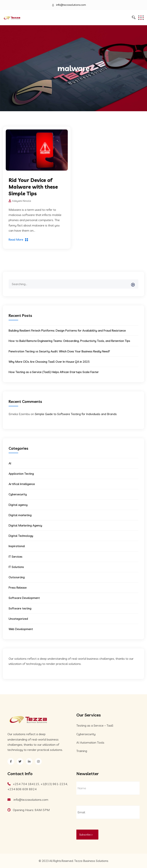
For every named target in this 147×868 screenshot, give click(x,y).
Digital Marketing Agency (25, 525)
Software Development (24, 598)
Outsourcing (17, 577)
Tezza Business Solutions (91, 861)
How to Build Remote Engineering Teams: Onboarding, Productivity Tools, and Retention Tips (69, 341)
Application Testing (21, 474)
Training (82, 751)
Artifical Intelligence (22, 484)
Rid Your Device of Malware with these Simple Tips (33, 187)
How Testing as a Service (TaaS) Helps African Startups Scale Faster (54, 372)
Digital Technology (21, 536)
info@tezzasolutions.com (71, 5)
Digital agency (18, 505)
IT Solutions (16, 567)
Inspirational (17, 546)
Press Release (18, 588)
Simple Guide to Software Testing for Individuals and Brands (76, 414)
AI (10, 463)
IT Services (16, 557)
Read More (16, 240)
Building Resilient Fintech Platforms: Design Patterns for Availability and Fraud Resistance (67, 331)
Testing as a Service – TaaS (95, 725)
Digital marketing (20, 515)
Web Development (21, 629)
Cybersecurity (18, 494)
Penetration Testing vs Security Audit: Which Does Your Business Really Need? (59, 351)
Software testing (20, 608)
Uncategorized (18, 619)
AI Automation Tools (90, 742)
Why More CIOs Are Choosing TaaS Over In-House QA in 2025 (49, 362)
